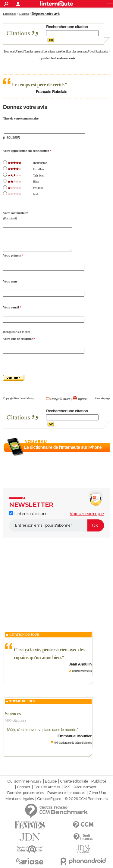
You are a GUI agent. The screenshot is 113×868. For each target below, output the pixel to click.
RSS (67, 787)
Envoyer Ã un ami (60, 399)
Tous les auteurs (33, 51)
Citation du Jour (24, 634)
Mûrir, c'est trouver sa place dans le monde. (42, 730)
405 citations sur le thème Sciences (73, 743)
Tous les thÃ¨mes (13, 51)
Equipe (51, 781)
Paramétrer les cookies (66, 793)
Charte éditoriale (74, 781)
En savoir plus (97, 455)
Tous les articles (47, 787)
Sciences (13, 714)
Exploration (102, 51)
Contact (24, 787)
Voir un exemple (87, 514)
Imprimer (83, 399)
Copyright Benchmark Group (19, 398)
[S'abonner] (56, 525)
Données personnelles (26, 793)
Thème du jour (22, 701)
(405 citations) (15, 720)
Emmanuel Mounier (75, 736)
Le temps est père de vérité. (38, 85)
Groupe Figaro (49, 799)
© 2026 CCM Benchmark (86, 799)
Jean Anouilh (80, 664)
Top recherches (47, 58)
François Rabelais (52, 92)
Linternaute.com (28, 514)
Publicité (99, 781)
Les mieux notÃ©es (54, 51)
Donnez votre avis (82, 671)
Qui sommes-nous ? (24, 781)
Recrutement (85, 787)
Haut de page (103, 398)
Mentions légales (19, 799)
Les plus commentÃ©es (80, 51)
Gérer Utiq (97, 793)
